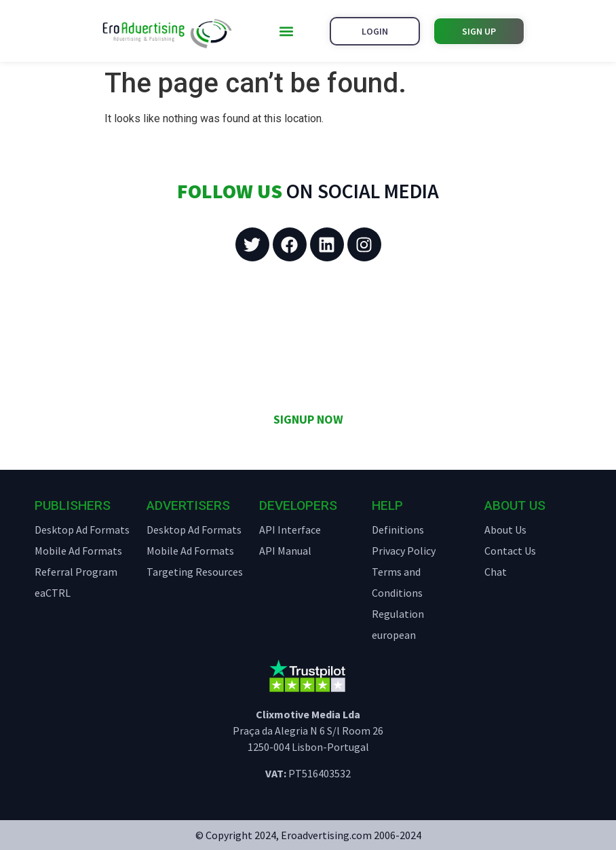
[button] (286, 31)
